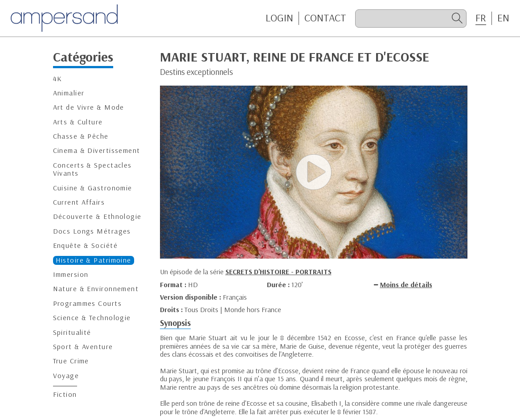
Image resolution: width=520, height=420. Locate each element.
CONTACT (325, 18)
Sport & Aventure (83, 347)
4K (58, 79)
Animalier (69, 93)
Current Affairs (79, 202)
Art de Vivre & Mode (89, 107)
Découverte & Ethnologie (97, 216)
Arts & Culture (78, 122)
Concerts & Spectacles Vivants (92, 169)
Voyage (66, 376)
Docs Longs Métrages (92, 231)
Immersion (71, 274)
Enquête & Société (85, 245)
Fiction (65, 394)
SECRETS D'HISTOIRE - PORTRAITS (278, 272)
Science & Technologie (92, 318)
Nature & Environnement (96, 289)
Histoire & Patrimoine (94, 260)
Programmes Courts (87, 303)
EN (503, 18)
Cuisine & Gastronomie (93, 188)
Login (279, 18)
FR (481, 18)
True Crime (71, 361)
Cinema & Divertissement (97, 150)
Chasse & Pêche (81, 136)
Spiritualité (72, 332)
